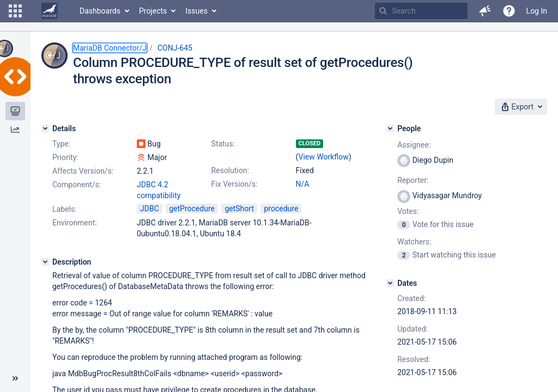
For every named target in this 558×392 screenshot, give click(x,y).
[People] (390, 128)
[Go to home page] (50, 11)
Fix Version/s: (235, 184)
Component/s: (77, 185)
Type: (61, 144)
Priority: (65, 157)
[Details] (45, 128)
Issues (196, 11)
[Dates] (390, 283)
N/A (303, 184)
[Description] (45, 262)
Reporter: (413, 180)
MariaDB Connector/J (110, 48)
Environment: (75, 223)
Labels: (64, 209)
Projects (153, 11)
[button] (15, 11)
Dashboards (100, 11)
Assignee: (414, 145)
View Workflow (324, 157)
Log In (537, 11)
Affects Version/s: (83, 171)
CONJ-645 (175, 48)
